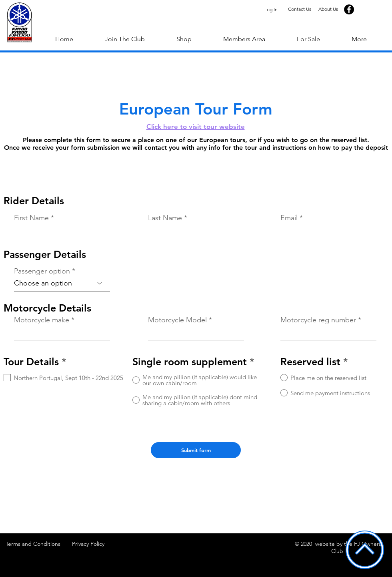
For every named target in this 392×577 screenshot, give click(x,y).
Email (289, 218)
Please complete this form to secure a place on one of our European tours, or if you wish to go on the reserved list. (196, 140)
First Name (31, 218)
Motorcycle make (42, 320)
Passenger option (42, 271)
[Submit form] (196, 450)
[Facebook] (349, 9)
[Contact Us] (299, 9)
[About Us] (328, 9)
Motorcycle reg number (318, 320)
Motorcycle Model (177, 320)
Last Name (165, 218)
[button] (359, 39)
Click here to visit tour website (196, 127)
